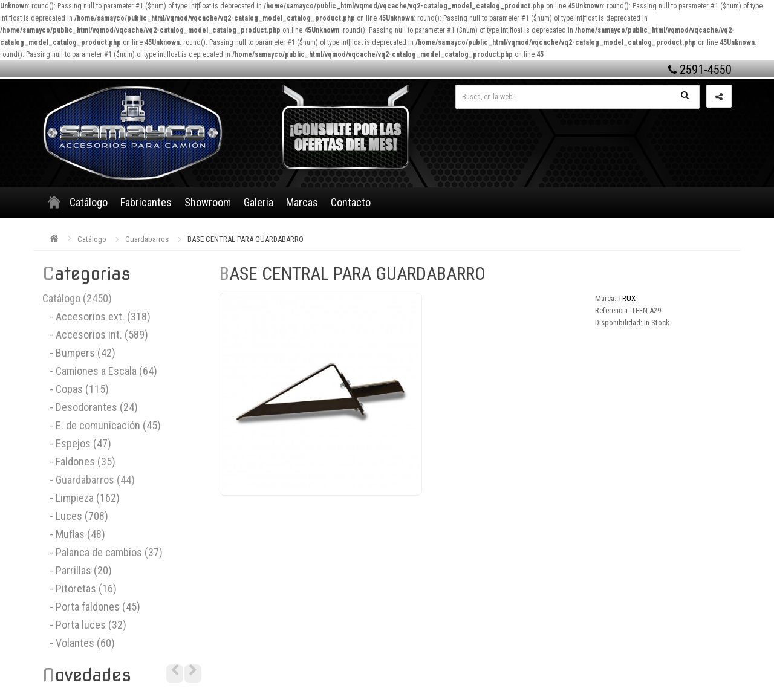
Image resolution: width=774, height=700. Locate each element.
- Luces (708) (75, 516)
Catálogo (89, 202)
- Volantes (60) (79, 643)
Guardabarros (147, 239)
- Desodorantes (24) (90, 407)
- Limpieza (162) (81, 498)
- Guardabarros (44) (89, 480)
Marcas (302, 202)
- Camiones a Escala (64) (100, 371)
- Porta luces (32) (84, 625)
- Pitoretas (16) (80, 588)
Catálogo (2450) (77, 298)
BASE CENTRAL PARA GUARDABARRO (246, 239)
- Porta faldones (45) (91, 607)
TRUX (627, 298)
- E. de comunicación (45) (102, 425)
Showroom (208, 202)
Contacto (351, 202)
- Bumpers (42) (79, 353)
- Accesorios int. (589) (95, 335)
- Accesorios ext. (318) (96, 316)
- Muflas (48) (74, 534)
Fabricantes (146, 202)
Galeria (259, 202)
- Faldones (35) (79, 462)
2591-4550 (700, 70)
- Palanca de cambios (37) (102, 552)
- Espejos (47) (77, 443)
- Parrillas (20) (77, 570)
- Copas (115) (76, 389)
